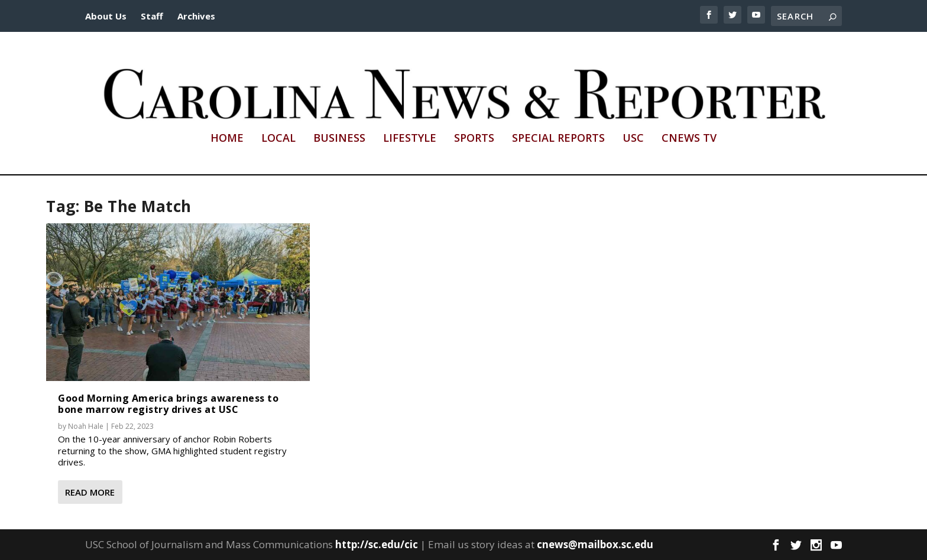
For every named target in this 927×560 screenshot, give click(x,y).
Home (227, 139)
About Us (106, 16)
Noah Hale (86, 426)
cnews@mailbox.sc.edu (595, 544)
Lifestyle (410, 139)
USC (633, 139)
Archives (196, 16)
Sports (474, 139)
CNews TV (689, 139)
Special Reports (558, 139)
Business (339, 139)
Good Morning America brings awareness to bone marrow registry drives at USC (168, 404)
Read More (90, 492)
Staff (152, 16)
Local (278, 139)
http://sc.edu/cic (377, 544)
